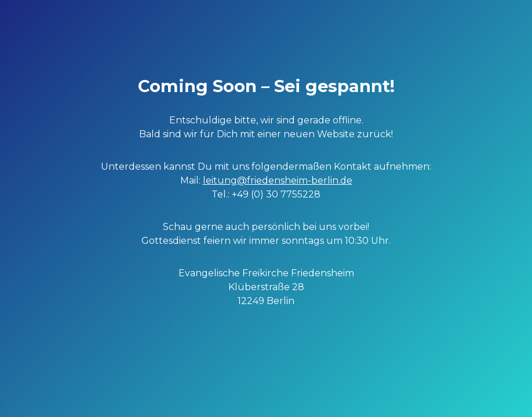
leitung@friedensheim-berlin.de (278, 180)
